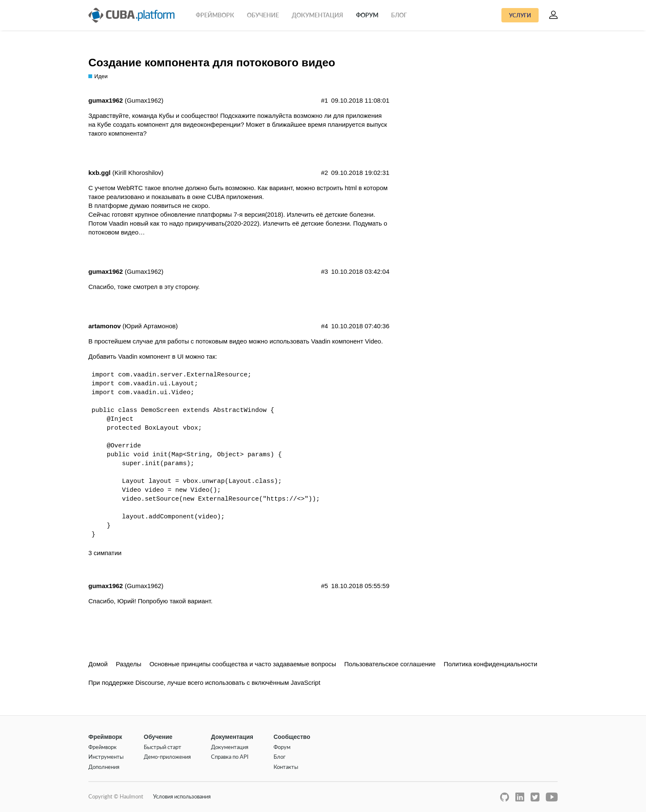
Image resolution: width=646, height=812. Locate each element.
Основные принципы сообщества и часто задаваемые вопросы (243, 664)
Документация (318, 15)
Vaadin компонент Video (346, 341)
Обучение (263, 15)
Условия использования (182, 796)
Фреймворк (215, 15)
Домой (98, 664)
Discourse (149, 683)
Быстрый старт (163, 747)
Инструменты (106, 757)
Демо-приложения (167, 757)
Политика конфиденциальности (491, 664)
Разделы (129, 664)
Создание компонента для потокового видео (212, 63)
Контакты (286, 767)
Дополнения (104, 767)
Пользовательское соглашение (390, 664)
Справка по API (230, 757)
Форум (367, 15)
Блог (399, 15)
